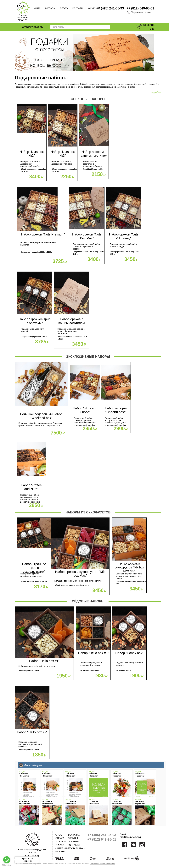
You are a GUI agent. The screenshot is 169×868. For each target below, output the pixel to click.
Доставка (50, 8)
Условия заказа (61, 843)
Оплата (64, 8)
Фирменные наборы (62, 850)
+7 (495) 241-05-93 (110, 8)
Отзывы (73, 838)
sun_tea (22, 772)
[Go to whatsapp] (7, 860)
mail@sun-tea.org (130, 837)
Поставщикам (74, 848)
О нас (37, 8)
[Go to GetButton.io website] (7, 865)
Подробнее (156, 92)
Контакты (78, 8)
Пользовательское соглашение (103, 864)
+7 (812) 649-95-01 (140, 8)
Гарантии (74, 842)
